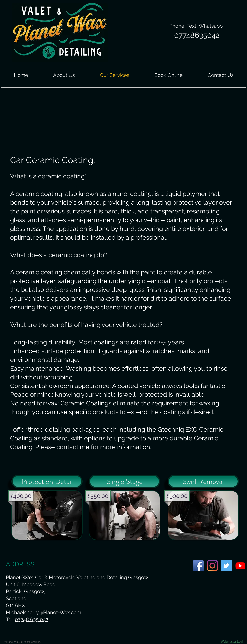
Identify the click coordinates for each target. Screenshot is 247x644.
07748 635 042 (32, 619)
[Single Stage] (124, 481)
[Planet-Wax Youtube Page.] (240, 566)
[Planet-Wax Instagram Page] (212, 566)
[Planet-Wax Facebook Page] (198, 566)
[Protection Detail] (47, 481)
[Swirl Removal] (203, 481)
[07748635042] (197, 35)
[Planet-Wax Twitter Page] (226, 566)
